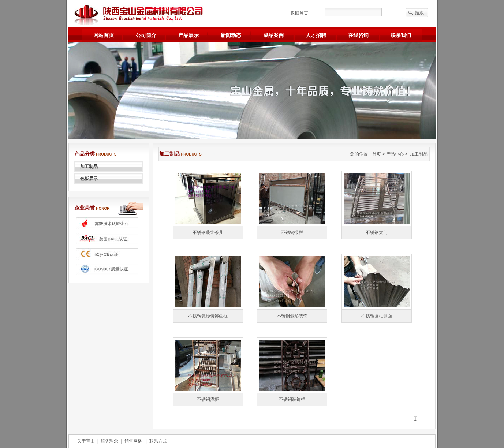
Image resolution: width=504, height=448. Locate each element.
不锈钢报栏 (292, 232)
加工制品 (89, 167)
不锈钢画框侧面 (377, 316)
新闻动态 (231, 35)
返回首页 (299, 13)
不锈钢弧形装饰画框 (208, 316)
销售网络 (134, 441)
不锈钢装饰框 (292, 399)
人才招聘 (316, 35)
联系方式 (157, 441)
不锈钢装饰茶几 (208, 232)
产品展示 (188, 35)
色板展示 (89, 179)
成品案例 (273, 35)
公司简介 (146, 35)
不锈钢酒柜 (208, 399)
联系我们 (401, 35)
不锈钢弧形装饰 (292, 316)
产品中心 (395, 154)
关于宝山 (87, 441)
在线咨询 (358, 35)
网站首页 (104, 35)
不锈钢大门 (377, 232)
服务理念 (110, 441)
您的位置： (361, 154)
